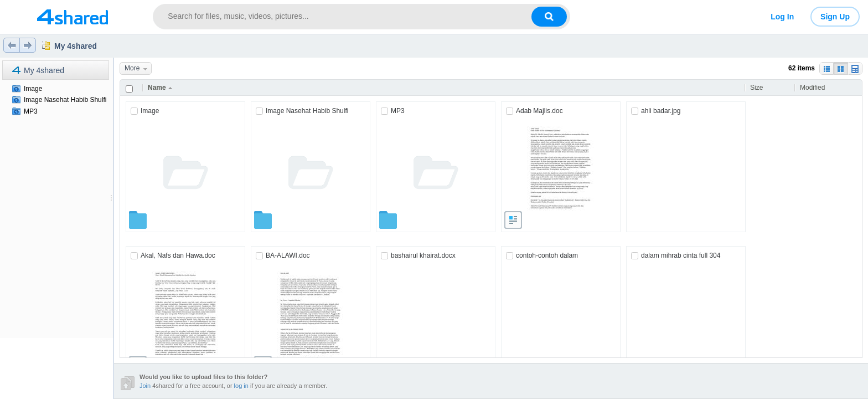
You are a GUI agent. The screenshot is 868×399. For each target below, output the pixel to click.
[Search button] (549, 17)
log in (241, 386)
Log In (782, 17)
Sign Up (835, 17)
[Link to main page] (72, 17)
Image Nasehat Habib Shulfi (65, 100)
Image (33, 89)
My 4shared (76, 46)
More (138, 68)
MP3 (31, 111)
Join (145, 386)
